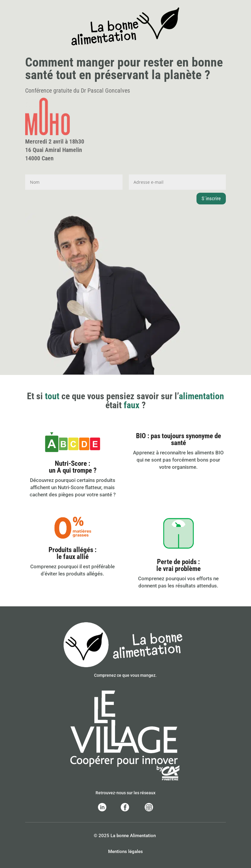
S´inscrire (211, 198)
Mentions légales (125, 852)
